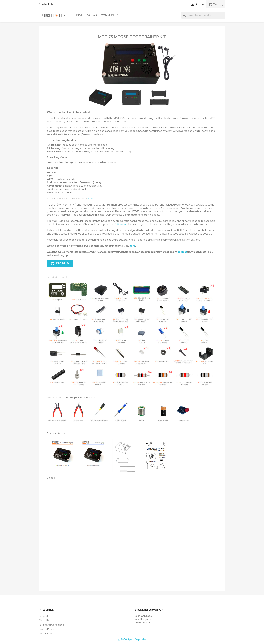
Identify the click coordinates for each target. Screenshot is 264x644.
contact (182, 252)
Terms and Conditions (51, 625)
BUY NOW (60, 263)
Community (109, 15)
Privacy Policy (46, 629)
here (91, 199)
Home (79, 15)
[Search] (203, 15)
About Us (44, 620)
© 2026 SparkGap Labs (132, 640)
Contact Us (46, 4)
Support (43, 616)
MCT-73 (92, 15)
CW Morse (121, 224)
